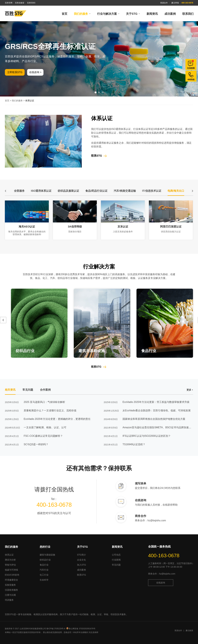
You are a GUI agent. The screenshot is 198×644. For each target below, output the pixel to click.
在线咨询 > (35, 72)
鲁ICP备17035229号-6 (56, 629)
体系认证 (9, 555)
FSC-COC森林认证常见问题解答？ (43, 436)
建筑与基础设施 (47, 555)
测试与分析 (10, 560)
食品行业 (44, 565)
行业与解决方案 (107, 14)
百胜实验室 (20, 3)
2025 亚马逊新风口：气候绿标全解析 (44, 402)
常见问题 (116, 565)
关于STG (132, 14)
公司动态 (116, 555)
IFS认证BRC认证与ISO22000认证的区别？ (147, 436)
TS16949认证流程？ (134, 444)
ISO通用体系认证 (41, 191)
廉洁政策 (189, 631)
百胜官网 (9, 3)
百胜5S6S (31, 3)
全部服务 (19, 191)
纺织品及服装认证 (68, 191)
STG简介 (82, 555)
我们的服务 (81, 14)
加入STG (82, 565)
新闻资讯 (152, 14)
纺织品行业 (45, 560)
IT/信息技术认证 (152, 191)
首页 (64, 14)
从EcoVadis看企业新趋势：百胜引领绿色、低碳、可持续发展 (157, 410)
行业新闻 (116, 560)
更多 (189, 390)
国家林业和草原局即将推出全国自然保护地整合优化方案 (154, 419)
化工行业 (44, 575)
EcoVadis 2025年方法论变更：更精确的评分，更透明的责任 (57, 419)
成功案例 (170, 14)
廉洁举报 (175, 3)
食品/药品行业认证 (96, 191)
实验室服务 (10, 585)
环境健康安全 (11, 580)
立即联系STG (15, 72)
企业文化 (81, 560)
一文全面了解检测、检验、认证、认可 (45, 427)
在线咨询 (141, 500)
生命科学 (44, 580)
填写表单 (141, 484)
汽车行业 (44, 570)
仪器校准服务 (11, 590)
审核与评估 (10, 565)
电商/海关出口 (176, 191)
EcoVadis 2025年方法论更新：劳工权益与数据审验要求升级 (156, 402)
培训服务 (9, 600)
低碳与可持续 (11, 570)
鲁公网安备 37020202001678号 (81, 629)
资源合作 (164, 3)
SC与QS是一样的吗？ (36, 444)
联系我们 (188, 14)
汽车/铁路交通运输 (125, 191)
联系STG (97, 156)
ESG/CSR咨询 (12, 575)
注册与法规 (10, 595)
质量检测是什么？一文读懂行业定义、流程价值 (50, 410)
